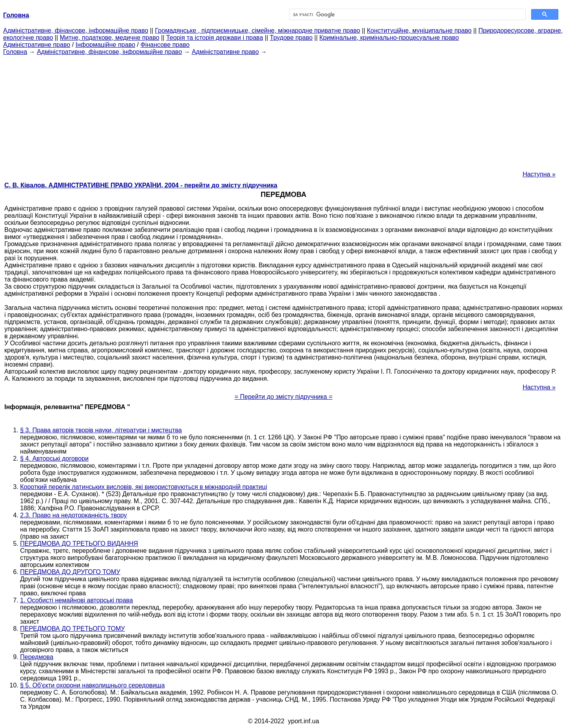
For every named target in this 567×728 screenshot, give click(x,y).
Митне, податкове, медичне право (110, 38)
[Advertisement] (283, 111)
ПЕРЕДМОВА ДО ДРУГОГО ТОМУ (70, 572)
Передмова (37, 657)
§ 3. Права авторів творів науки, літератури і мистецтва (101, 430)
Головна (15, 52)
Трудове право (291, 38)
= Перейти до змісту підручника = (284, 397)
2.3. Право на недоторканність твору (73, 515)
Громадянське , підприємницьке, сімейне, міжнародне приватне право (258, 31)
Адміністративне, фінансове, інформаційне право (76, 31)
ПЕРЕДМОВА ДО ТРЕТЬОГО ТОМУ (72, 629)
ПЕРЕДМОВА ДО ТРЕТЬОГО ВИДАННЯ (79, 544)
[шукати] (407, 15)
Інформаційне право (106, 45)
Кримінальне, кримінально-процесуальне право (389, 38)
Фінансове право (165, 45)
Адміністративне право (37, 45)
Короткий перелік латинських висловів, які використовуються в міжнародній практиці (144, 487)
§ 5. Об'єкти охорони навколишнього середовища (92, 685)
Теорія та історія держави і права (215, 38)
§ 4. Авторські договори (54, 458)
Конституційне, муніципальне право (419, 31)
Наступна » (539, 174)
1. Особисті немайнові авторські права (77, 600)
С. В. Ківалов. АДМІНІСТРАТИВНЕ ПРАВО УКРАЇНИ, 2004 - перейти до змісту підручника (141, 185)
